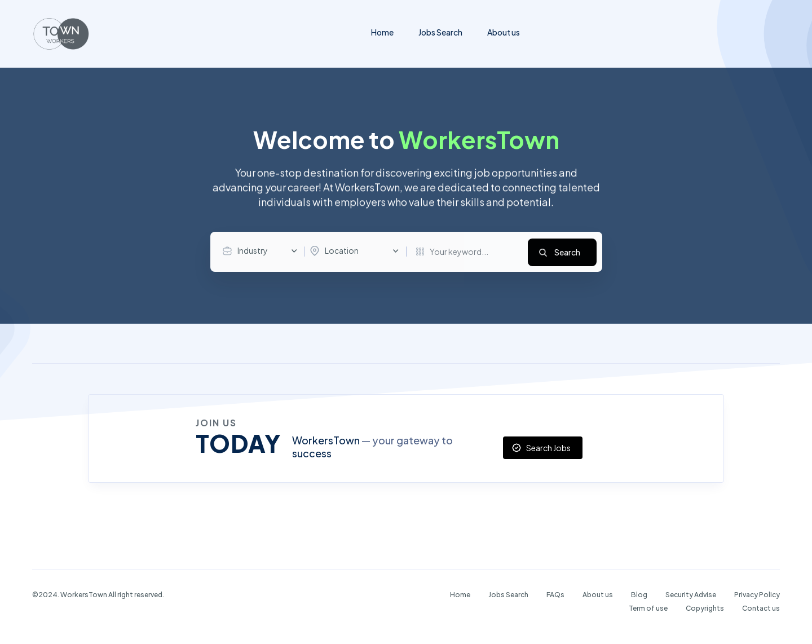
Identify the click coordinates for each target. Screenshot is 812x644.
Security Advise (691, 594)
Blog (639, 594)
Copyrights (705, 608)
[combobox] (263, 251)
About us (504, 32)
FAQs (555, 594)
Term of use (648, 608)
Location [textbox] (342, 250)
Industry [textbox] (253, 250)
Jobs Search (440, 32)
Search (567, 252)
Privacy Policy (757, 594)
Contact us (761, 608)
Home (382, 32)
